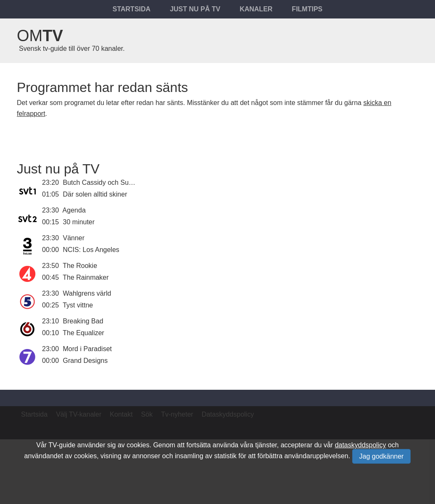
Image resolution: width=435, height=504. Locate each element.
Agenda (74, 210)
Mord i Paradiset (88, 349)
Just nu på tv (195, 9)
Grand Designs (86, 361)
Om (40, 36)
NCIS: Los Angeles (91, 250)
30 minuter (79, 222)
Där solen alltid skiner (95, 194)
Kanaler (256, 9)
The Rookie (80, 266)
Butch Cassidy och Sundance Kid (113, 182)
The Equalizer (83, 333)
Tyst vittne (78, 305)
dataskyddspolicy (361, 445)
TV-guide (62, 445)
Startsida (132, 9)
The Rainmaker (86, 277)
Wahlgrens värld (87, 293)
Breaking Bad (83, 321)
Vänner (74, 238)
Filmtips (307, 9)
